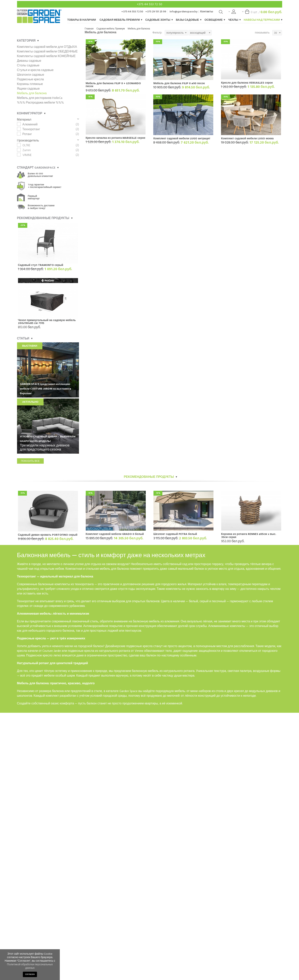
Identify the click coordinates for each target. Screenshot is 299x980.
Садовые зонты (159, 20)
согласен (30, 974)
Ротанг (27, 134)
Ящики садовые (28, 89)
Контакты (207, 12)
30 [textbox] (275, 33)
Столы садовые (28, 65)
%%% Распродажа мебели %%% (40, 103)
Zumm (27, 150)
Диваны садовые (29, 61)
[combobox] (176, 33)
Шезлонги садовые (31, 75)
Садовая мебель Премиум (121, 20)
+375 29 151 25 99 (156, 12)
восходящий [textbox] (198, 33)
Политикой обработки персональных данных (30, 966)
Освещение (215, 20)
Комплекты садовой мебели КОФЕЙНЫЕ (46, 56)
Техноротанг (31, 129)
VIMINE (27, 155)
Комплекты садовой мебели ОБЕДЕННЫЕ (47, 51)
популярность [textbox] (175, 33)
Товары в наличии (82, 20)
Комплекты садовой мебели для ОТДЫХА (47, 47)
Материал (48, 120)
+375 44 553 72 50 (149, 4)
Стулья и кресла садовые (35, 70)
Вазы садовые (188, 20)
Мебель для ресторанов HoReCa (40, 98)
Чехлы (234, 20)
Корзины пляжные (30, 84)
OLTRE (26, 145)
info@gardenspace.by (183, 12)
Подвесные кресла (30, 79)
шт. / (262, 13)
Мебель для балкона (139, 29)
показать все (30, 461)
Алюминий (30, 124)
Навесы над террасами (263, 20)
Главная (89, 29)
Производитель (48, 140)
